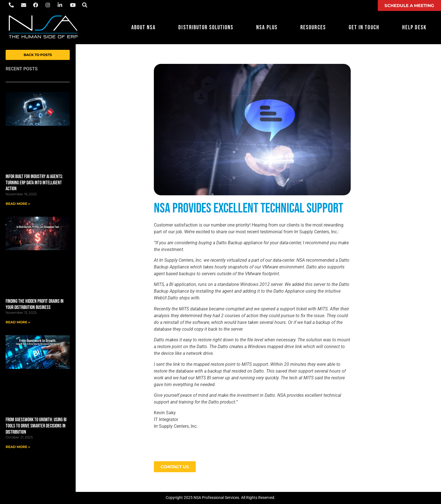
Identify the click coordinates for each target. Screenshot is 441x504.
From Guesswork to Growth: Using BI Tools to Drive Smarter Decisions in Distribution (36, 426)
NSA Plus (267, 27)
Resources (313, 27)
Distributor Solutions (206, 27)
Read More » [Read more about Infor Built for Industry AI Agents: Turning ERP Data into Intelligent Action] (18, 204)
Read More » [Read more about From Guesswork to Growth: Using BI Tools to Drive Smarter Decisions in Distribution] (18, 447)
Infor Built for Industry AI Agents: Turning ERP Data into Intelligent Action (34, 183)
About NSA (144, 27)
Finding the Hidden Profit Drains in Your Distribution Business (35, 304)
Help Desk (415, 27)
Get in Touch (364, 27)
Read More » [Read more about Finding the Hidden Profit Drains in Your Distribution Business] (18, 322)
